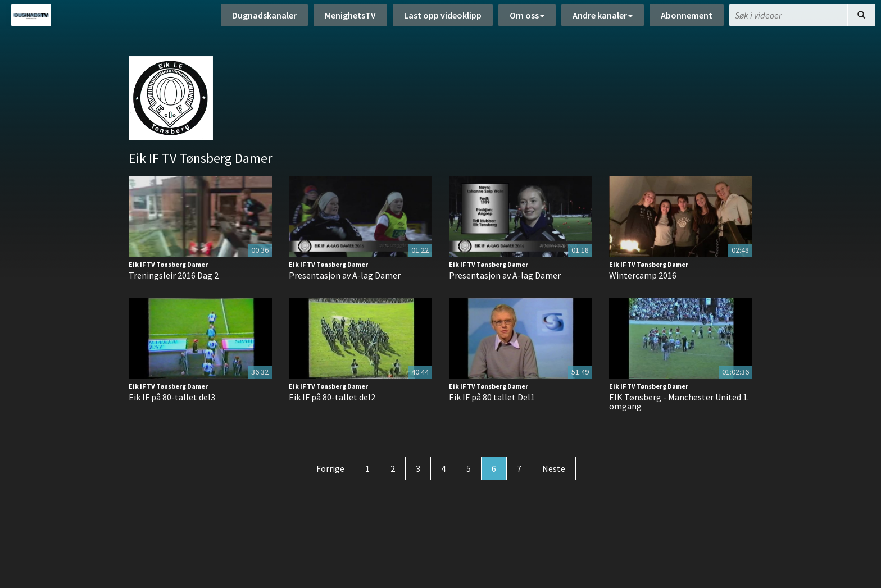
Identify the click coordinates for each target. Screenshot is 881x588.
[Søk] (861, 17)
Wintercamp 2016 (643, 275)
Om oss (527, 17)
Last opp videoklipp (443, 17)
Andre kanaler (603, 17)
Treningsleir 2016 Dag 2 (174, 275)
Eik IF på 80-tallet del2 (332, 397)
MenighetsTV (350, 17)
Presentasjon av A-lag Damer (345, 275)
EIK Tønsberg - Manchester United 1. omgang (679, 402)
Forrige (330, 468)
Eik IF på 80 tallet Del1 (492, 397)
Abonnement (687, 17)
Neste (554, 468)
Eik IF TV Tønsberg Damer (168, 264)
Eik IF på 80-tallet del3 (172, 397)
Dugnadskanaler (264, 17)
